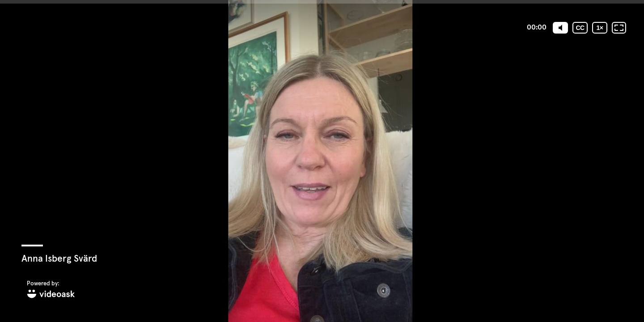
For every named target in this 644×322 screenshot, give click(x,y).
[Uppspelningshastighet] (600, 28)
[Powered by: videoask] (51, 290)
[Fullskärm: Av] (619, 28)
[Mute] (560, 28)
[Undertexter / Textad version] (580, 28)
